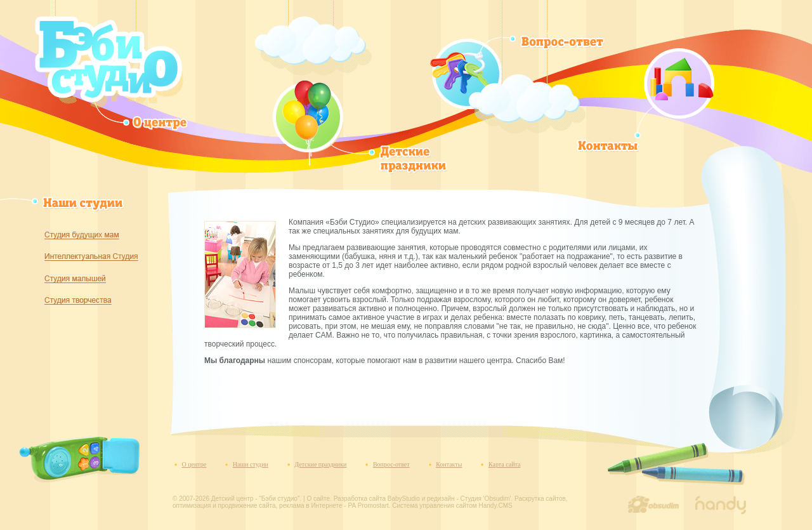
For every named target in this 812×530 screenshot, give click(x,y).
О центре (194, 464)
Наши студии (251, 464)
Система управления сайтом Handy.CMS (452, 506)
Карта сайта (505, 464)
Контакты (449, 464)
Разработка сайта (360, 499)
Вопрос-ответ (391, 464)
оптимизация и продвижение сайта (224, 506)
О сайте (318, 499)
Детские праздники (320, 464)
